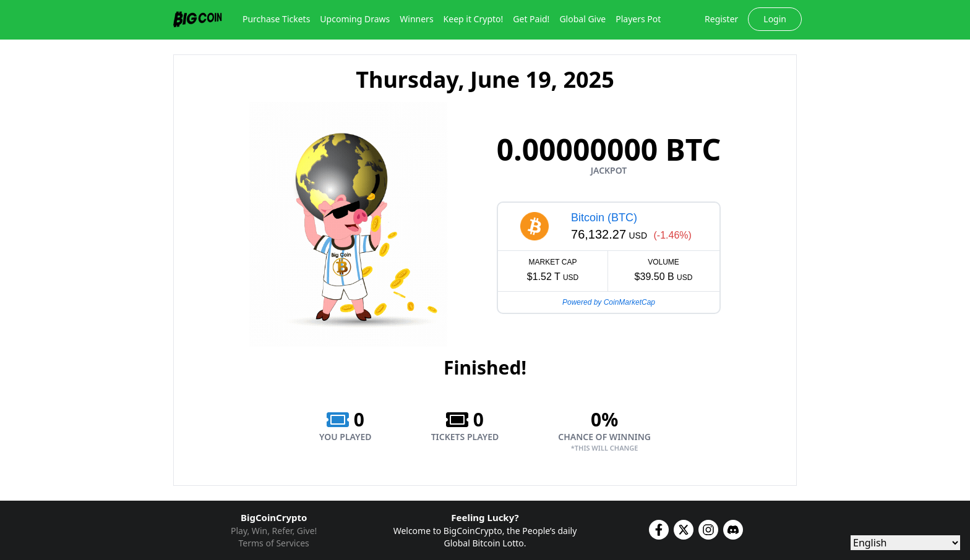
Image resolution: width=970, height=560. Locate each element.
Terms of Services (274, 543)
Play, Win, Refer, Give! (274, 531)
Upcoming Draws (355, 19)
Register (721, 19)
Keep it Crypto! (474, 19)
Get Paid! (531, 19)
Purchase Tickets (276, 19)
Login (775, 19)
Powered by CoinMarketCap (609, 302)
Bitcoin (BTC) (604, 218)
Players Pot (638, 19)
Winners (416, 19)
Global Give (582, 19)
